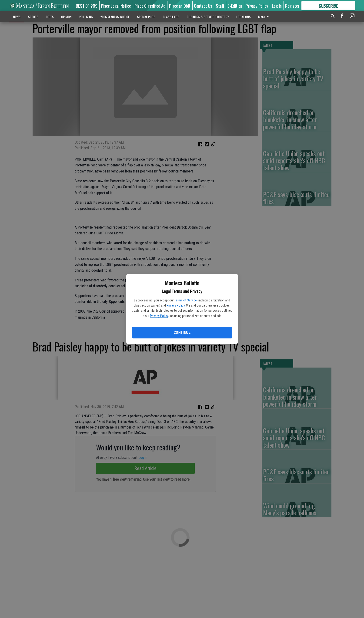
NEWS (17, 17)
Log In (277, 6)
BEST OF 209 (87, 6)
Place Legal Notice (116, 6)
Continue (182, 333)
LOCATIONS (244, 17)
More (264, 17)
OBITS (50, 17)
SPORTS (33, 17)
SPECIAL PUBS (146, 17)
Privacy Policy (176, 305)
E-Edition (235, 6)
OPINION (66, 17)
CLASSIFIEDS (171, 17)
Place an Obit (180, 6)
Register (292, 6)
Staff (220, 6)
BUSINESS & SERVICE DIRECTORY (208, 17)
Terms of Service (186, 300)
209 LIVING (86, 17)
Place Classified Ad (150, 6)
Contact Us (203, 6)
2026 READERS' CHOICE (115, 17)
